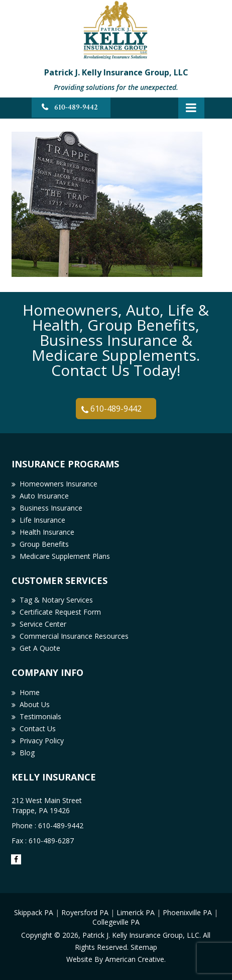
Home (30, 692)
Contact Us (38, 728)
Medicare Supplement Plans (65, 556)
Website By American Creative (115, 959)
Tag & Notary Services (56, 600)
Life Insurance (42, 520)
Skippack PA (34, 912)
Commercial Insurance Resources (74, 636)
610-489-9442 (76, 107)
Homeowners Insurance (59, 484)
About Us (35, 704)
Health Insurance (47, 532)
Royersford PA (85, 912)
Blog (27, 753)
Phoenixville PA (187, 912)
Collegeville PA (116, 922)
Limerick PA (136, 912)
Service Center (43, 624)
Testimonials (40, 716)
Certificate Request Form (60, 612)
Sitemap (144, 947)
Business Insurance (51, 508)
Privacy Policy (42, 741)
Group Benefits (44, 544)
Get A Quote (40, 648)
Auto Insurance (44, 496)
